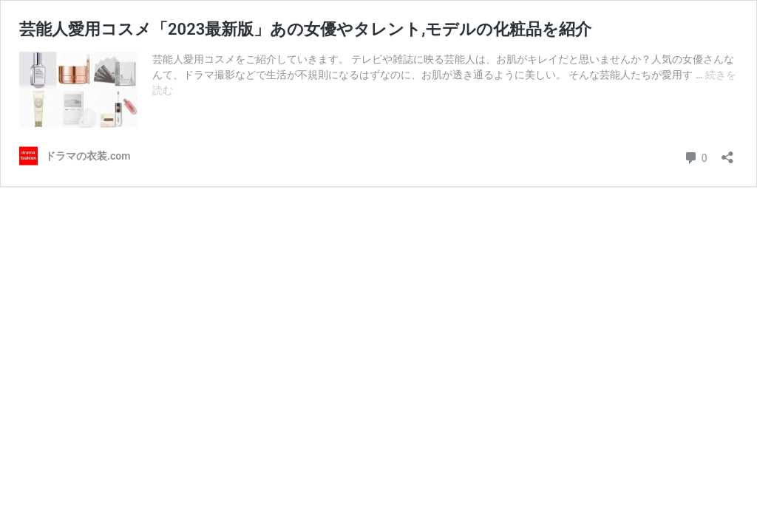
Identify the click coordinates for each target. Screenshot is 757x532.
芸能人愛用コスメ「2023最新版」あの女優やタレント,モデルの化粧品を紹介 (305, 29)
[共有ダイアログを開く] (727, 153)
